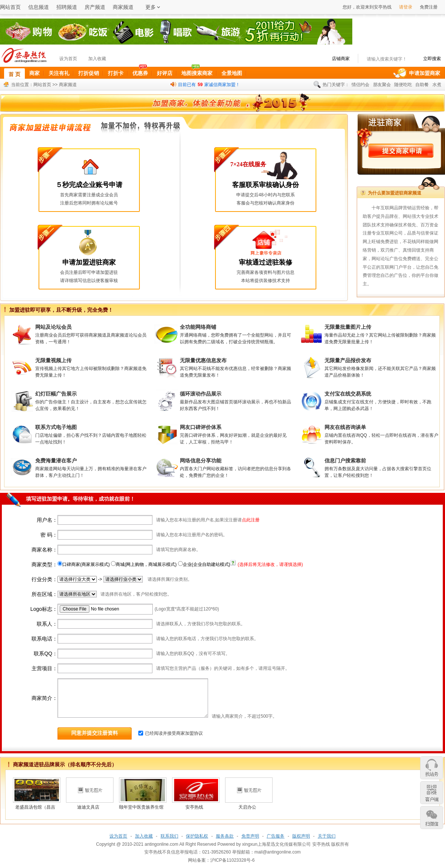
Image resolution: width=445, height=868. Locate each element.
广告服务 (276, 836)
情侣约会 (360, 85)
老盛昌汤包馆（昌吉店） (35, 808)
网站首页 (10, 7)
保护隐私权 (197, 836)
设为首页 (68, 59)
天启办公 (247, 807)
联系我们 (169, 836)
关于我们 (327, 836)
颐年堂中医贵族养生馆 (141, 807)
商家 (34, 73)
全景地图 (232, 73)
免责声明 (250, 836)
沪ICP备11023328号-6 (233, 860)
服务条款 (225, 836)
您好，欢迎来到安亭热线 (367, 7)
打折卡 (116, 73)
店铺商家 (341, 59)
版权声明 (301, 836)
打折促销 (89, 73)
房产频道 (95, 7)
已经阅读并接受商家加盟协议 (174, 733)
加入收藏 (97, 59)
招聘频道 (67, 7)
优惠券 (140, 73)
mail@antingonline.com (278, 852)
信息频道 (39, 7)
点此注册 (251, 520)
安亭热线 (194, 807)
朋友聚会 (382, 85)
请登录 (406, 7)
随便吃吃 (403, 85)
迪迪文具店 (88, 807)
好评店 (165, 73)
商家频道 (123, 7)
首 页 (17, 73)
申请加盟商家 (425, 73)
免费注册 (429, 7)
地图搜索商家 (197, 73)
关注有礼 (59, 73)
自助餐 (422, 85)
